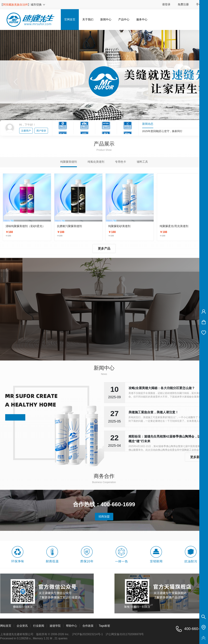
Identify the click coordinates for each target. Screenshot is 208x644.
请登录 (166, 4)
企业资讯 (22, 626)
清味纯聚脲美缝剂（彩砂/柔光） (25, 226)
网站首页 (6, 626)
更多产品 (104, 249)
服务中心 (142, 19)
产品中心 (124, 19)
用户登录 (41, 131)
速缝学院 (55, 626)
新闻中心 (106, 19)
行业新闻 (39, 626)
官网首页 (70, 19)
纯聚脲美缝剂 (69, 162)
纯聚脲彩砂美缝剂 (119, 226)
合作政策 (88, 626)
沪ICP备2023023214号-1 (87, 634)
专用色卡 (121, 162)
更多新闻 (196, 457)
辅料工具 (142, 162)
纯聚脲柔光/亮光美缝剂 (174, 226)
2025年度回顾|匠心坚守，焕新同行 (162, 131)
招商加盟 (104, 517)
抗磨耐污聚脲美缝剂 (69, 226)
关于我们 (88, 19)
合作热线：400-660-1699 (104, 504)
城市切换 (38, 5)
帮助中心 (72, 626)
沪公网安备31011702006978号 (125, 634)
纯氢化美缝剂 (96, 162)
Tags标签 (105, 626)
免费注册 (183, 4)
